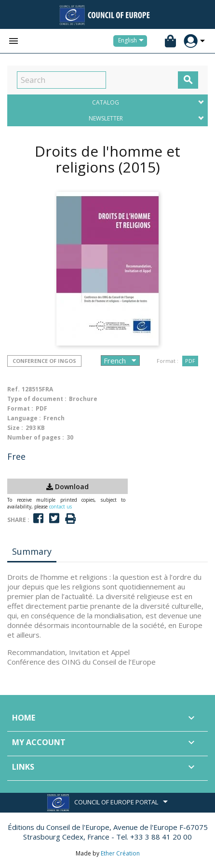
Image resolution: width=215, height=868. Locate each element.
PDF (190, 361)
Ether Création (120, 853)
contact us (60, 507)
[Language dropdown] (133, 41)
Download (67, 487)
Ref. (13, 389)
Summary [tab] (32, 551)
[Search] (61, 80)
